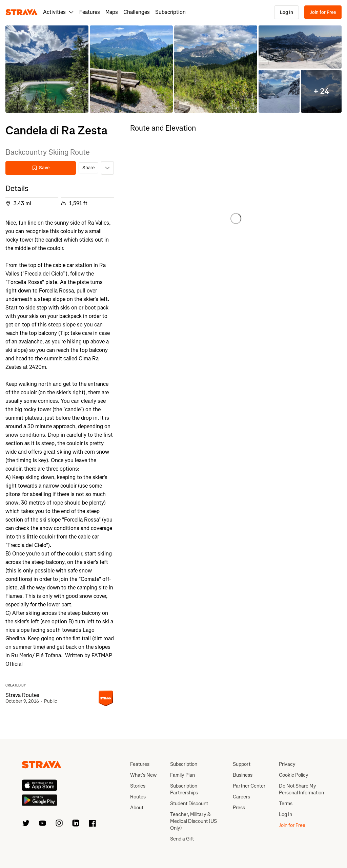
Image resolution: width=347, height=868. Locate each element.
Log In (287, 12)
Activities (58, 12)
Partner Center (249, 786)
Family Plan (182, 775)
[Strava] (22, 12)
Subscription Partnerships (184, 789)
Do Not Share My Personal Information (301, 789)
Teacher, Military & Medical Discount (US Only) (193, 821)
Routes (138, 797)
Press (239, 808)
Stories (138, 786)
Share (88, 168)
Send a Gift (182, 839)
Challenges (137, 12)
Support (242, 764)
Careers (241, 797)
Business (243, 775)
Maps (112, 12)
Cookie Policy (294, 775)
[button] (47, 69)
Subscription (170, 12)
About (137, 808)
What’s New (143, 775)
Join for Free (323, 12)
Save (41, 168)
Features (90, 12)
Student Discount (189, 804)
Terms (286, 804)
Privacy (287, 764)
